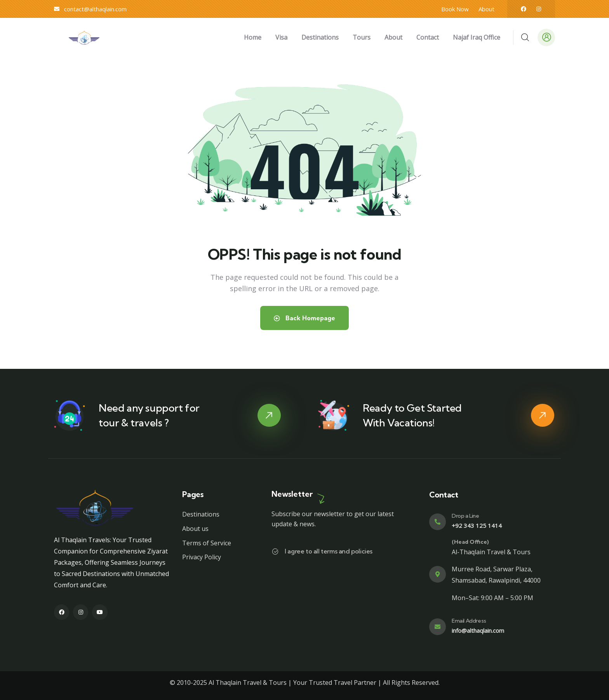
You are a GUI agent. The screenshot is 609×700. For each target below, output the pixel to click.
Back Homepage (304, 318)
